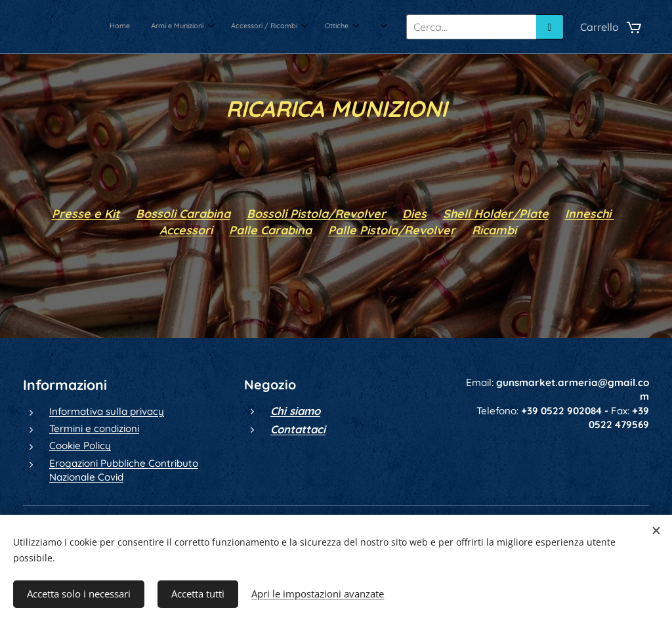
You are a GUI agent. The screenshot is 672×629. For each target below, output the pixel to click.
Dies (414, 213)
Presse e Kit (86, 213)
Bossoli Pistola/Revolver (316, 213)
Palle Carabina (270, 230)
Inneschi (590, 213)
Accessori (186, 230)
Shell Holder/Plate (496, 213)
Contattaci (298, 429)
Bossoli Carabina (183, 213)
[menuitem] (234, 27)
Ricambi (494, 230)
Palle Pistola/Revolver (392, 230)
